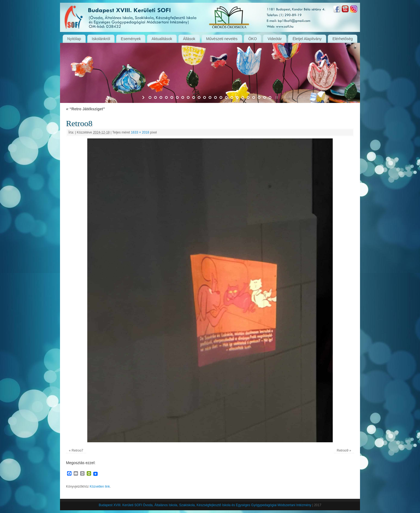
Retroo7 (78, 450)
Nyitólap (74, 39)
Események (131, 39)
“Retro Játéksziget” (85, 109)
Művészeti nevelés (222, 39)
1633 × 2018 (140, 132)
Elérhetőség (343, 39)
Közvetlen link (100, 487)
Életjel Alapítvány (307, 39)
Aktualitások (162, 39)
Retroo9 (343, 450)
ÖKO (252, 39)
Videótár (275, 39)
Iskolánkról (101, 39)
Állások (189, 39)
